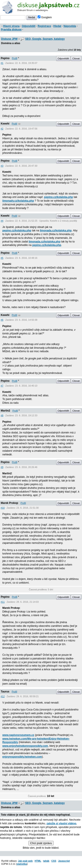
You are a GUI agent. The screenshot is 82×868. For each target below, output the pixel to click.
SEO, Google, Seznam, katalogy (45, 39)
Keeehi (5, 124)
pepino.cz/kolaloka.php (59, 197)
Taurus (5, 692)
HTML (38, 861)
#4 (2, 221)
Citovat (76, 58)
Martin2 (6, 411)
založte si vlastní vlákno (61, 823)
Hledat (57, 26)
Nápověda (70, 26)
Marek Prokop (10, 503)
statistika (22, 864)
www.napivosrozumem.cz (18, 735)
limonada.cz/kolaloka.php (56, 231)
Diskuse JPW (9, 39)
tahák (46, 861)
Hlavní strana (11, 26)
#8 (2, 415)
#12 (3, 696)
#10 (3, 508)
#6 (2, 320)
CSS (54, 861)
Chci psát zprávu (41, 843)
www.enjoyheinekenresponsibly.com (25, 746)
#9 (2, 467)
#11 (3, 602)
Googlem (45, 17)
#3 (2, 166)
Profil (15, 58)
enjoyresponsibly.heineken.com (22, 757)
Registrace (44, 26)
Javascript (64, 861)
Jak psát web (25, 861)
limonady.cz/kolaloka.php (18, 201)
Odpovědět (29, 26)
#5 (2, 258)
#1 (2, 63)
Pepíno (5, 58)
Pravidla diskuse (11, 30)
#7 (2, 386)
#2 (2, 129)
